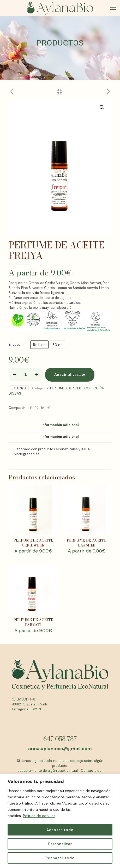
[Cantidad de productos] (26, 375)
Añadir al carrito (70, 374)
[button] (102, 107)
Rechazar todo (60, 858)
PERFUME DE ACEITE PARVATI (33, 622)
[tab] (60, 425)
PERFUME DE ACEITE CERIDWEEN (33, 543)
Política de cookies (39, 816)
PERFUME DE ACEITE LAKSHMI (87, 543)
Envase (14, 345)
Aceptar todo (60, 830)
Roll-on (39, 345)
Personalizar (60, 844)
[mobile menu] (113, 8)
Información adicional (60, 425)
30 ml (57, 345)
